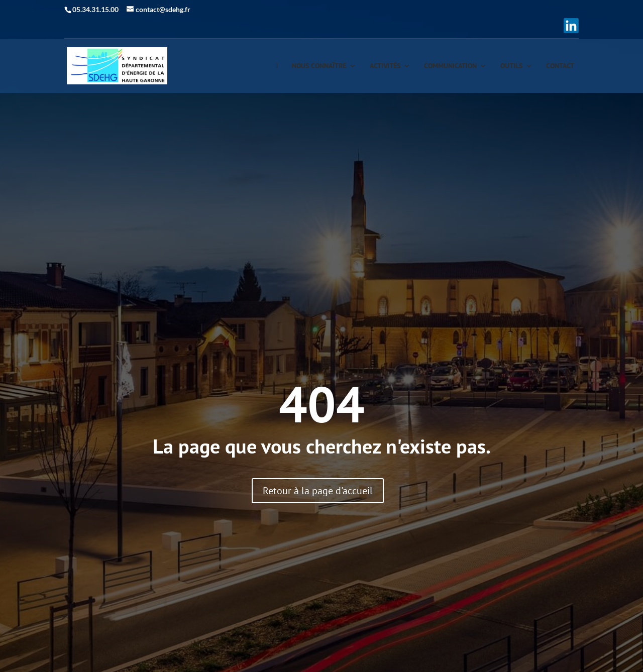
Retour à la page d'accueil (318, 491)
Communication (450, 66)
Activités (385, 66)
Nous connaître (319, 66)
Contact (560, 66)
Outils (511, 66)
